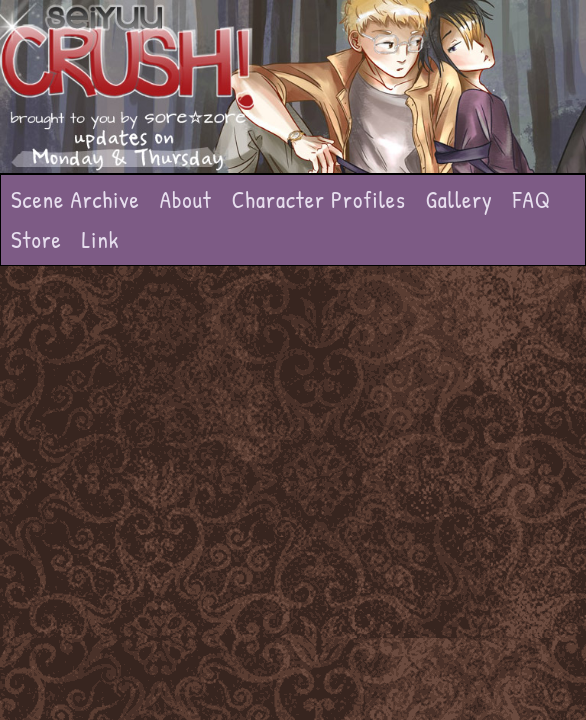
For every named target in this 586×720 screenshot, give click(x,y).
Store (36, 239)
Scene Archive (75, 199)
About (186, 199)
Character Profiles (319, 199)
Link (101, 239)
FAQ (532, 199)
